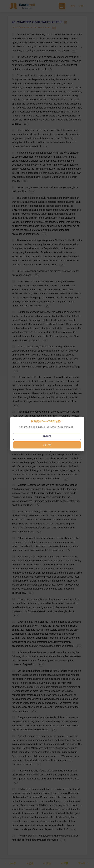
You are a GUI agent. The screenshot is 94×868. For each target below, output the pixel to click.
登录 (73, 6)
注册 (81, 6)
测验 (47, 863)
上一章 (10, 863)
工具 (64, 863)
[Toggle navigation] (62, 6)
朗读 (30, 863)
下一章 (84, 863)
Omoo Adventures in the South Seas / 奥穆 (34, 28)
